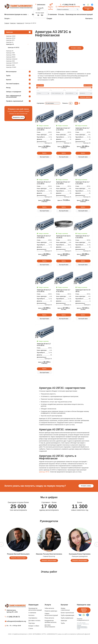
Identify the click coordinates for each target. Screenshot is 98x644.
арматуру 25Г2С (44, 477)
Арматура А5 (10, 56)
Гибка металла (49, 614)
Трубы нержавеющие (68, 621)
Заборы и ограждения (18, 97)
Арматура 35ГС (10, 46)
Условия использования (82, 633)
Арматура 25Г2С (11, 44)
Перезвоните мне (88, 9)
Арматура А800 (10, 71)
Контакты (89, 19)
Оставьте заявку (76, 53)
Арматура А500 (10, 67)
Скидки (49, 19)
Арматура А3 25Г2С (14, 53)
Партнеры (32, 629)
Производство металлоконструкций (79, 14)
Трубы (18, 81)
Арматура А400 (10, 58)
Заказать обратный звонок (84, 616)
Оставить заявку (86, 491)
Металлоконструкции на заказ (16, 14)
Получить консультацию (18, 563)
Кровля (18, 85)
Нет (42, 15)
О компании (52, 14)
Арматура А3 (18, 50)
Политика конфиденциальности (82, 631)
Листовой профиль (18, 89)
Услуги (7, 19)
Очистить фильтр (85, 103)
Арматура (18, 38)
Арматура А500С (18, 42)
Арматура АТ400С (11, 73)
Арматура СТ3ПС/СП (12, 69)
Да (38, 15)
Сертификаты (33, 623)
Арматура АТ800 (11, 60)
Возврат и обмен (34, 631)
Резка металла (49, 623)
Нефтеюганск (41, 5)
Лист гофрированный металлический (18, 102)
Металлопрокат (18, 77)
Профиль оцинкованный (18, 107)
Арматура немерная (12, 64)
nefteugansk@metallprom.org (69, 7)
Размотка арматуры (51, 616)
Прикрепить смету (18, 123)
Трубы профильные (67, 623)
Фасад (18, 93)
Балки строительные (67, 618)
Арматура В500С (11, 63)
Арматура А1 (10, 48)
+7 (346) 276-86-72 (69, 5)
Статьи (31, 634)
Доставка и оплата (34, 626)
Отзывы (61, 14)
